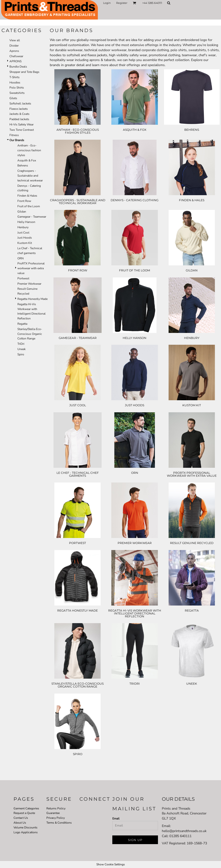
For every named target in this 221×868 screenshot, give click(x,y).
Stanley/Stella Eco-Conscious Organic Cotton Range (30, 334)
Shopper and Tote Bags (24, 72)
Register (122, 3)
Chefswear (16, 56)
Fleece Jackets (19, 109)
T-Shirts (14, 77)
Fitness (14, 135)
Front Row (24, 201)
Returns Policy (56, 808)
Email (116, 819)
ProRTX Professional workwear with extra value (31, 268)
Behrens (23, 165)
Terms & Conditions (59, 823)
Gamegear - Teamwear (32, 217)
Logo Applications (26, 832)
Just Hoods (25, 238)
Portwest (23, 278)
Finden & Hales (27, 196)
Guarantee (53, 813)
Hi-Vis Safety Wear (21, 124)
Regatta (22, 324)
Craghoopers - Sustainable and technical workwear (30, 176)
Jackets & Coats (19, 114)
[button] (135, 3)
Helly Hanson (26, 222)
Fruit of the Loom (29, 206)
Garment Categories (26, 808)
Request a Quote (24, 813)
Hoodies (15, 83)
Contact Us (21, 818)
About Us (20, 823)
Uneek (21, 349)
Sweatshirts (17, 93)
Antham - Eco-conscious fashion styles (29, 150)
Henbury (23, 227)
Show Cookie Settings (111, 864)
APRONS (15, 61)
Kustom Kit (25, 243)
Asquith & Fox (27, 160)
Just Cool (23, 233)
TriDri (21, 344)
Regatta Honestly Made (32, 299)
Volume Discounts (25, 827)
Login (107, 3)
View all (15, 40)
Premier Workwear (29, 284)
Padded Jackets (19, 119)
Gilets (13, 98)
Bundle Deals (18, 67)
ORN (21, 258)
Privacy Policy (56, 818)
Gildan (22, 212)
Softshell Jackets (20, 103)
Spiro (21, 354)
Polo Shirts (17, 88)
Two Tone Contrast (22, 130)
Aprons (14, 51)
